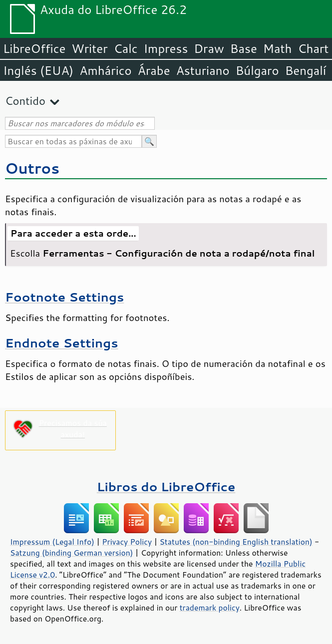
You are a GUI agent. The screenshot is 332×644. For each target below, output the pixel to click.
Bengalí (306, 70)
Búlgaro (257, 70)
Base (244, 48)
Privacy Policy (127, 542)
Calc (126, 48)
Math (278, 48)
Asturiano (203, 70)
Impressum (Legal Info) (52, 542)
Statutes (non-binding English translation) (236, 542)
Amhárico (105, 70)
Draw (209, 48)
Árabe (154, 70)
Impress (166, 48)
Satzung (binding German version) (72, 553)
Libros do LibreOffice (166, 486)
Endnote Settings (62, 343)
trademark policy (210, 608)
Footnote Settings (64, 297)
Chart (313, 48)
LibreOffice (34, 48)
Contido (25, 101)
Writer (89, 48)
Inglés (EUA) (38, 70)
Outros (32, 168)
